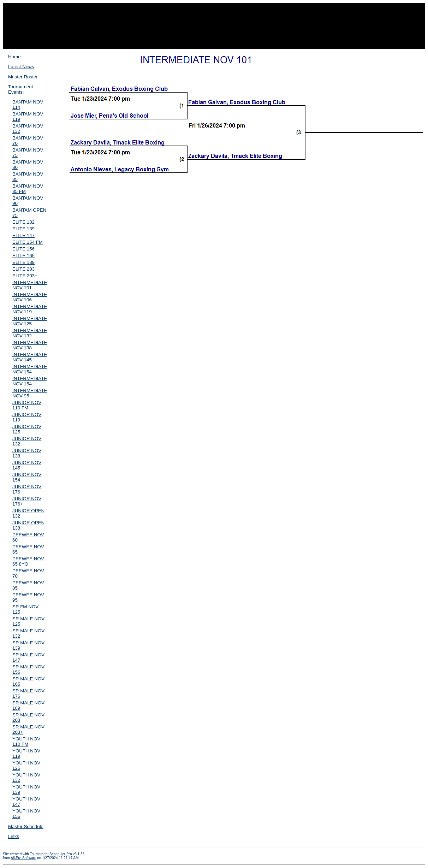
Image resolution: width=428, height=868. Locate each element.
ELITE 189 (23, 262)
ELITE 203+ (25, 276)
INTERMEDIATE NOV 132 (30, 333)
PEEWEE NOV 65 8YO (28, 561)
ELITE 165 (23, 256)
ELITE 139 (23, 229)
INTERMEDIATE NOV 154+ (30, 381)
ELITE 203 (23, 269)
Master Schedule (26, 826)
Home (14, 57)
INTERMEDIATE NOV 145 (30, 357)
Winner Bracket (214, 42)
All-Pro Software (23, 858)
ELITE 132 (23, 222)
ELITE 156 (23, 249)
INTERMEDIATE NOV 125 (30, 321)
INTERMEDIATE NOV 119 (30, 309)
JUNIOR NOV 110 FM (27, 405)
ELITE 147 (23, 235)
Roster (188, 42)
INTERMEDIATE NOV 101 (30, 285)
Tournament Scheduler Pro (51, 854)
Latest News (21, 67)
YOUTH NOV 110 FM (26, 742)
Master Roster (23, 77)
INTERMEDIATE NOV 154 (30, 369)
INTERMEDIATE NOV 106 (30, 297)
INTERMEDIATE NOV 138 (30, 345)
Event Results (248, 42)
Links (14, 836)
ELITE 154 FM (28, 242)
